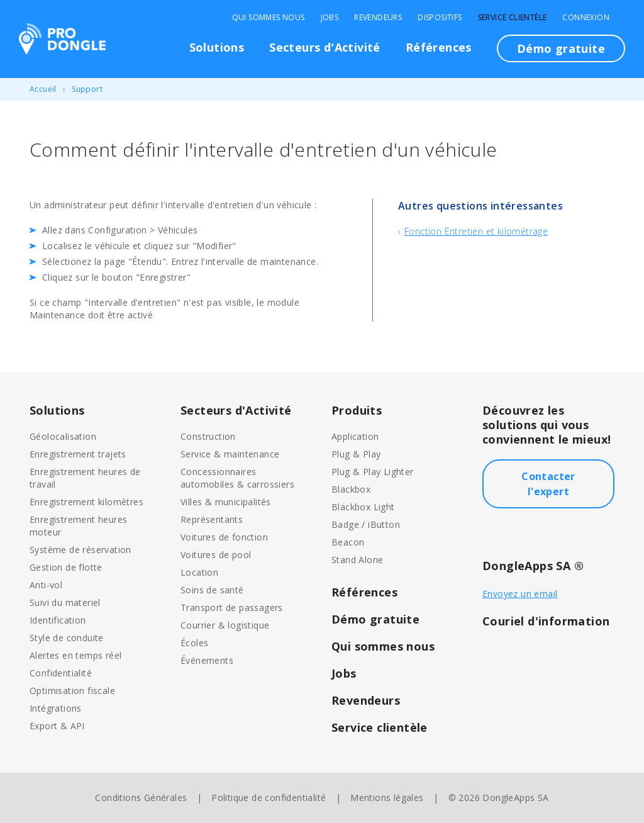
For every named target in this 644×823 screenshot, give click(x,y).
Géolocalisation (63, 436)
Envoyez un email (520, 594)
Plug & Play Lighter (373, 472)
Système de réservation (80, 550)
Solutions (217, 47)
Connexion (586, 18)
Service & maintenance (230, 454)
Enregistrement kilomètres (86, 502)
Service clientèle (513, 18)
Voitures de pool (216, 555)
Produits (357, 410)
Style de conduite (67, 638)
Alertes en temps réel (75, 655)
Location (199, 572)
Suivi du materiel (65, 602)
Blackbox (351, 489)
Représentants (212, 519)
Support (87, 89)
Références (439, 47)
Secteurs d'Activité (325, 47)
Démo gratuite (561, 48)
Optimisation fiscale (72, 691)
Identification (58, 620)
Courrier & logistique (225, 625)
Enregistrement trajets (78, 454)
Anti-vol (46, 585)
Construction (208, 436)
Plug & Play (356, 454)
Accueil (43, 89)
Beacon (348, 542)
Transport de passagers (232, 607)
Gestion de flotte (66, 567)
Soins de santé (212, 590)
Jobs (330, 18)
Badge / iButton (366, 524)
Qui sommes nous (269, 18)
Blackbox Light (363, 507)
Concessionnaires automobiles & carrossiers (237, 478)
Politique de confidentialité (269, 798)
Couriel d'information (546, 621)
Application (355, 436)
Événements (207, 660)
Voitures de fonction (224, 537)
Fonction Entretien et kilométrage (476, 231)
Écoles (194, 643)
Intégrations (56, 708)
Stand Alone (357, 560)
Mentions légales (387, 798)
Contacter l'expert (548, 484)
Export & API (57, 726)
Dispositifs (440, 18)
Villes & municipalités (226, 502)
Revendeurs (378, 18)
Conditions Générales (141, 798)
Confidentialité (61, 673)
